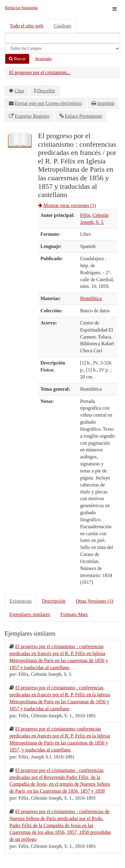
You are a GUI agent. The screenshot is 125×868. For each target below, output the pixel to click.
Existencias (21, 601)
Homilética (91, 298)
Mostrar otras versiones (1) (67, 205)
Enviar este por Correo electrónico (48, 103)
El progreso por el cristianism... (40, 72)
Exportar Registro (32, 116)
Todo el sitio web (26, 26)
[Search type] (62, 48)
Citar (19, 91)
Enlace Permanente (83, 116)
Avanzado (43, 59)
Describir (46, 91)
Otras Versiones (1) (94, 601)
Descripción (54, 601)
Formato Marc (75, 614)
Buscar (17, 59)
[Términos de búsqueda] (62, 38)
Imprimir (106, 103)
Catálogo (62, 26)
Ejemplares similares (30, 614)
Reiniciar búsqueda (21, 8)
